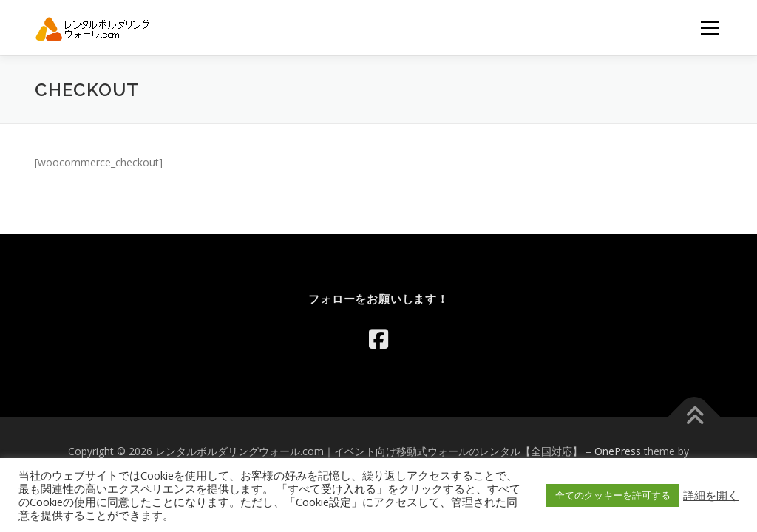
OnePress (618, 451)
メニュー (709, 28)
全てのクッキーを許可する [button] (613, 495)
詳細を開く (711, 495)
